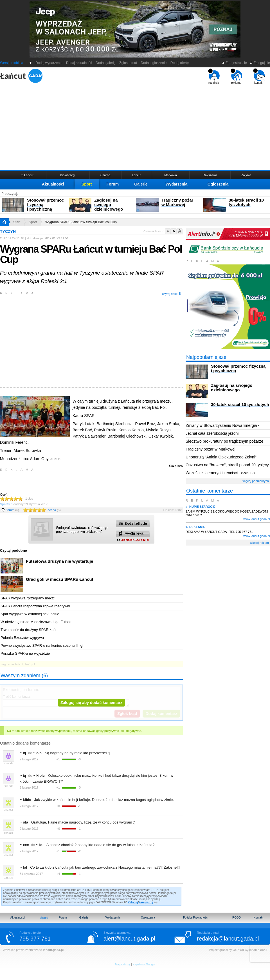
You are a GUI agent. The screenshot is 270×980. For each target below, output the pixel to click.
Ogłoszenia (218, 184)
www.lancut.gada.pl (257, 519)
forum (13, 510)
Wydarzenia (177, 184)
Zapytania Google (144, 964)
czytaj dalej (172, 294)
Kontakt (258, 918)
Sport (87, 184)
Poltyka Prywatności (196, 918)
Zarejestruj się (234, 63)
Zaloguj (133, 902)
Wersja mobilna (12, 63)
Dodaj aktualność (79, 63)
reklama (236, 76)
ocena (54, 510)
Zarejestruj (146, 902)
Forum (113, 184)
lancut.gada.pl (53, 950)
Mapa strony (123, 964)
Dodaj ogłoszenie (154, 63)
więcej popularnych (256, 481)
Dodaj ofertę (180, 63)
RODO (237, 918)
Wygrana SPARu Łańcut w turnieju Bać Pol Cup (81, 222)
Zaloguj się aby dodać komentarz (91, 703)
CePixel (238, 950)
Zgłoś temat (128, 63)
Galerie (141, 184)
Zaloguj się (260, 63)
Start (17, 222)
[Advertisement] (135, 127)
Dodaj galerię (106, 63)
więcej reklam (259, 543)
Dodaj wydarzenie (49, 63)
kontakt (259, 76)
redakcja (214, 76)
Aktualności (53, 184)
